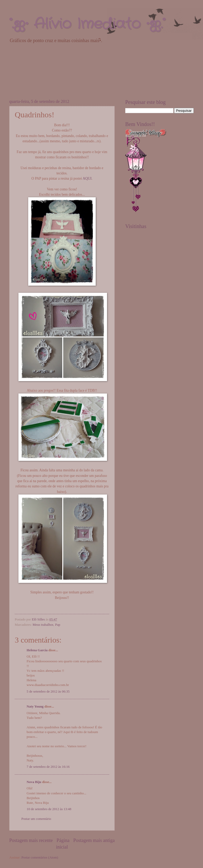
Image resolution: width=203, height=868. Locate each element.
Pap (58, 625)
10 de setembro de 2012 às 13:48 (49, 809)
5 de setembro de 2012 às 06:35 (48, 692)
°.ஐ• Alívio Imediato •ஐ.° (87, 24)
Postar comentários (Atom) (40, 857)
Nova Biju (34, 782)
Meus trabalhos (43, 625)
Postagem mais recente (31, 840)
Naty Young (35, 706)
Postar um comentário (36, 819)
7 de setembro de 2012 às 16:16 (48, 767)
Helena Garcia (37, 650)
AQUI (87, 178)
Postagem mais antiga (94, 840)
